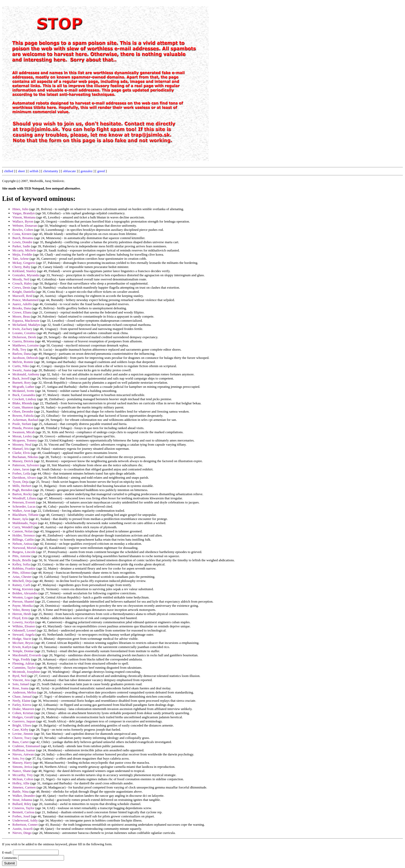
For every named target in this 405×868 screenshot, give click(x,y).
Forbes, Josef (21, 816)
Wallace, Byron (23, 221)
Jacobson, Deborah (25, 358)
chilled (9, 171)
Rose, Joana (20, 688)
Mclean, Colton (23, 779)
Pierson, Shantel (23, 601)
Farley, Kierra (22, 705)
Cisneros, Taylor (24, 808)
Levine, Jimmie (23, 734)
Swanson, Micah (24, 432)
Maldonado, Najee (25, 523)
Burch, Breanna (23, 238)
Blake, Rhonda (22, 403)
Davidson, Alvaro (24, 478)
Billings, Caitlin (23, 539)
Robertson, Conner (25, 824)
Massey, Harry (22, 763)
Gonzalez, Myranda (26, 275)
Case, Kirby (20, 729)
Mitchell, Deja (22, 581)
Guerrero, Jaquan (24, 721)
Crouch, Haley (22, 283)
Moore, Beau (21, 316)
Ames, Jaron (21, 469)
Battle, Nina (21, 791)
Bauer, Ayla (20, 519)
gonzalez (87, 171)
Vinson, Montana (24, 217)
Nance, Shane (22, 771)
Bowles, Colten (23, 230)
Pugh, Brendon (22, 490)
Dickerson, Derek (24, 337)
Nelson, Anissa (22, 544)
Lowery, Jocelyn (24, 622)
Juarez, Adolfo (22, 304)
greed (101, 171)
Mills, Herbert (22, 486)
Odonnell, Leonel (24, 630)
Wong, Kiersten (23, 589)
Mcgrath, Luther (23, 387)
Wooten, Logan (23, 597)
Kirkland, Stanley (24, 271)
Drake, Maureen (23, 709)
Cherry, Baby (21, 267)
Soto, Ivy (19, 758)
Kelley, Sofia (21, 564)
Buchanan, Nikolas (25, 457)
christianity (51, 171)
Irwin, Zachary (22, 329)
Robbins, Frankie (24, 568)
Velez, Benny (21, 610)
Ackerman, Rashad (25, 420)
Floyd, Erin (20, 618)
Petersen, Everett (24, 502)
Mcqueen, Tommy (25, 440)
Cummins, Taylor (24, 668)
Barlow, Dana (22, 354)
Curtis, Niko (21, 366)
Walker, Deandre (24, 796)
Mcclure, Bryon (23, 643)
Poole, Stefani (22, 424)
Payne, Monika (23, 606)
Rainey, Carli (21, 585)
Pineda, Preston (23, 428)
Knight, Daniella (24, 292)
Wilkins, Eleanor (24, 626)
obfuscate (69, 171)
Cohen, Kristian (23, 713)
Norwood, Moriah (25, 548)
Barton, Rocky (22, 494)
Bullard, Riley (22, 804)
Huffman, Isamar (24, 750)
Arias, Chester (22, 577)
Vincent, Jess (21, 680)
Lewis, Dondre (22, 242)
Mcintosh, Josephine (26, 672)
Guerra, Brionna (23, 341)
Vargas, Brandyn (24, 213)
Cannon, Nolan (23, 531)
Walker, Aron (21, 511)
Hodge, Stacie (22, 639)
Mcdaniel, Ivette (23, 391)
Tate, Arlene (21, 259)
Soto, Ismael (21, 684)
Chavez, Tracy (22, 738)
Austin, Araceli (23, 829)
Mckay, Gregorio (24, 263)
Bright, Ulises (22, 725)
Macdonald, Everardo (27, 655)
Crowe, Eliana (22, 312)
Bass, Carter (21, 742)
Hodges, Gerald (23, 717)
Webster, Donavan (25, 226)
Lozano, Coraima (24, 333)
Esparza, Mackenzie (26, 321)
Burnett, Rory (22, 382)
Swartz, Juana (22, 370)
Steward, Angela (24, 634)
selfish (34, 171)
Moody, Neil (21, 279)
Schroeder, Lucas (24, 506)
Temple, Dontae (23, 651)
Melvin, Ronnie (23, 362)
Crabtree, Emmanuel (26, 746)
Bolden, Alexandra (25, 593)
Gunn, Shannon (23, 407)
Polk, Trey (19, 349)
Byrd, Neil (20, 676)
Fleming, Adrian (23, 663)
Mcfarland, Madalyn (26, 325)
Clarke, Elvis (21, 453)
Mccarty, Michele (24, 250)
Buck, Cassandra (24, 395)
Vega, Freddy (21, 659)
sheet (21, 171)
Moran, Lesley (22, 436)
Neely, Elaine (21, 701)
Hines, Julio (20, 209)
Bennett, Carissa (23, 812)
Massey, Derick (23, 461)
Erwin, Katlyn (22, 647)
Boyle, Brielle (22, 560)
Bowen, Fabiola (23, 416)
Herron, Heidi (22, 614)
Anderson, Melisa (24, 692)
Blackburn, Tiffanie (26, 515)
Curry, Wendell (23, 527)
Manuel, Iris (21, 449)
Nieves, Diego (22, 833)
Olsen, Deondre (23, 411)
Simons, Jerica (22, 767)
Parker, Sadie (21, 246)
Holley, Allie (21, 783)
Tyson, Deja (21, 482)
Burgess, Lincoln (24, 552)
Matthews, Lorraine (26, 345)
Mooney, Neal (22, 444)
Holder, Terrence (24, 535)
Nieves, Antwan (23, 754)
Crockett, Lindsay (24, 399)
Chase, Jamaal (22, 696)
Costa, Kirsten (22, 234)
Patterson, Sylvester (26, 465)
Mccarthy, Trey (23, 775)
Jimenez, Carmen (24, 787)
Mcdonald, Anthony (26, 374)
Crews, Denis (21, 287)
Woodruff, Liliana (24, 498)
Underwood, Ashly (25, 820)
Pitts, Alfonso (22, 573)
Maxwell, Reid (22, 296)
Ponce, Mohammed (25, 300)
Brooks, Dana (22, 308)
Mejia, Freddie (22, 254)
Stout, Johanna (22, 800)
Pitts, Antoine (22, 556)
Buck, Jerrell (21, 378)
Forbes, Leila (21, 473)
